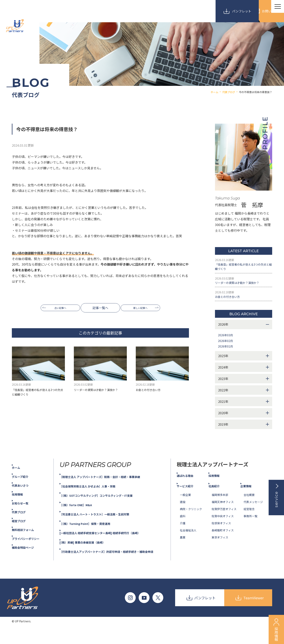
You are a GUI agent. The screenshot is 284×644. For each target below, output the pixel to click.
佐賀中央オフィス (223, 525)
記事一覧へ (100, 308)
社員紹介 (218, 495)
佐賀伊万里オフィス (224, 518)
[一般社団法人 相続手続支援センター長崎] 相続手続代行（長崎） (109, 542)
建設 (183, 511)
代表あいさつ (24, 494)
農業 (183, 546)
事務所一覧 (250, 525)
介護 (183, 532)
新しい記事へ (144, 308)
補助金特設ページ (28, 556)
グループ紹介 (24, 485)
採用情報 (21, 503)
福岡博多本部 (220, 504)
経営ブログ (23, 530)
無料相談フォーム (28, 538)
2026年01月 (226, 355)
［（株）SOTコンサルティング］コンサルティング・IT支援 (104, 504)
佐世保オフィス (221, 532)
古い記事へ (57, 308)
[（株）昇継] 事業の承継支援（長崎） (89, 551)
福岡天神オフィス (223, 511)
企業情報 (250, 495)
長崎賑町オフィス (223, 539)
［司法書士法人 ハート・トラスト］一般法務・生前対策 (103, 523)
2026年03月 (226, 344)
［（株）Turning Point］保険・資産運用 (92, 532)
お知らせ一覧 (24, 512)
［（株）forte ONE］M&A (81, 514)
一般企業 (185, 504)
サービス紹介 (189, 495)
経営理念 (249, 518)
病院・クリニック (191, 518)
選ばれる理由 (189, 484)
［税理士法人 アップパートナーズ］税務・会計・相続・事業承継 (109, 486)
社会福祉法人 (188, 539)
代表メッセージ (253, 511)
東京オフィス (220, 546)
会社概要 (249, 504)
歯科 (183, 525)
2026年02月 (226, 349)
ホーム (20, 476)
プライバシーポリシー (31, 547)
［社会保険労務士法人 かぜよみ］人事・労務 (95, 495)
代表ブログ (23, 521)
